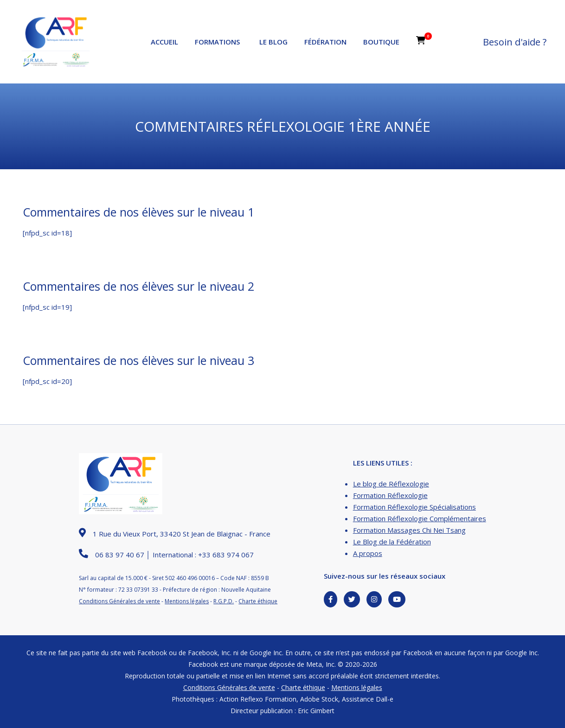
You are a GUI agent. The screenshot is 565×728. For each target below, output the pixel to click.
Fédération (325, 42)
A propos (368, 553)
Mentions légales (187, 601)
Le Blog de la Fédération (392, 542)
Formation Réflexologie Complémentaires (420, 518)
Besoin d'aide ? (515, 42)
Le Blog (273, 42)
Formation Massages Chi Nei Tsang (409, 530)
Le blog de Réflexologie (391, 484)
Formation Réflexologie (390, 495)
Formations (217, 42)
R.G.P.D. (224, 601)
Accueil (164, 42)
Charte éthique (258, 601)
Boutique (381, 42)
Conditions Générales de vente (119, 601)
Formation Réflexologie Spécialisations (414, 507)
